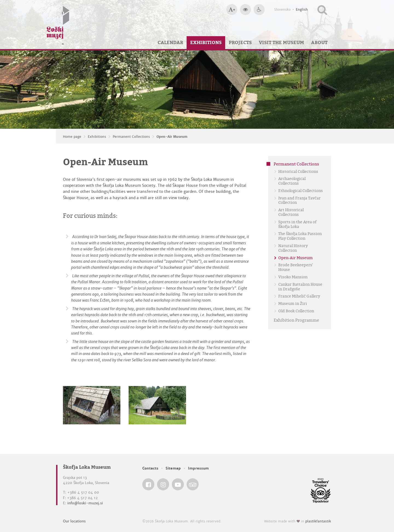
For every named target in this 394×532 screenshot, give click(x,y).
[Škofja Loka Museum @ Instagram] (163, 484)
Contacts (150, 468)
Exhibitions (206, 42)
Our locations (74, 521)
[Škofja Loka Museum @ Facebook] (148, 484)
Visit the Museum (281, 42)
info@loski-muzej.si (85, 503)
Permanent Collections (131, 137)
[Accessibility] (259, 10)
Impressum (198, 468)
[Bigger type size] (232, 10)
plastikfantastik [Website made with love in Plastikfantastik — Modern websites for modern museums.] (318, 521)
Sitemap (173, 468)
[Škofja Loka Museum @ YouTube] (178, 484)
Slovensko (282, 10)
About (319, 42)
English (302, 10)
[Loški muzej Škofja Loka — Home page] (58, 25)
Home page (72, 137)
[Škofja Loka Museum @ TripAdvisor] (193, 484)
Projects (240, 42)
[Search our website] (322, 10)
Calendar (170, 42)
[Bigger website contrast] (245, 10)
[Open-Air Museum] (92, 405)
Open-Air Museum (172, 137)
